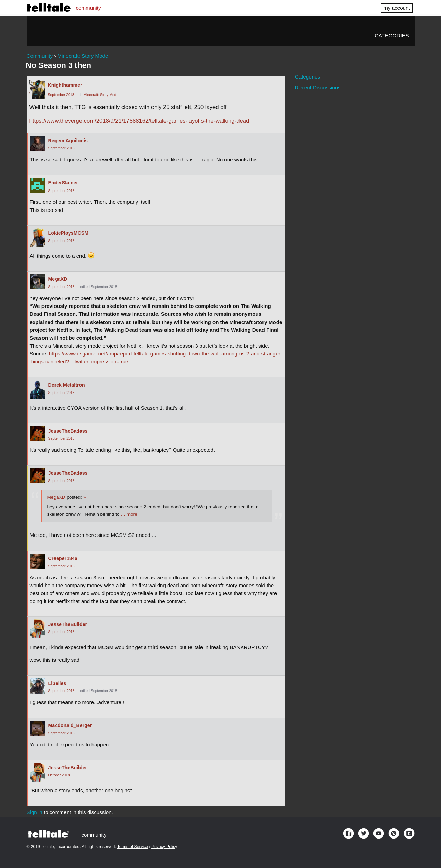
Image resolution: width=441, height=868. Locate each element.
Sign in (35, 812)
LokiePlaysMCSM (68, 233)
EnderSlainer (63, 183)
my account (397, 8)
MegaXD (58, 279)
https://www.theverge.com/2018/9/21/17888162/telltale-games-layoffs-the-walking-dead (139, 121)
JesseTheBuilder (68, 624)
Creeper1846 (63, 558)
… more (129, 514)
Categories (392, 35)
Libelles (57, 683)
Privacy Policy (164, 847)
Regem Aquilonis (68, 141)
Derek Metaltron (67, 385)
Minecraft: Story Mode (101, 95)
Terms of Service (133, 847)
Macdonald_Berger (70, 725)
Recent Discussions (318, 88)
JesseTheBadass (68, 431)
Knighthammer (65, 85)
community (89, 8)
